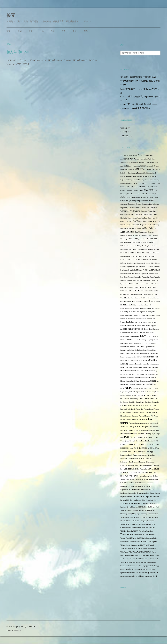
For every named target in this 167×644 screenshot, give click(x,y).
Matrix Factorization (127, 371)
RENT (141, 444)
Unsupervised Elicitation (128, 542)
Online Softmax (144, 399)
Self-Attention (126, 483)
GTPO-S (123, 294)
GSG (146, 291)
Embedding (125, 266)
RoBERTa (129, 469)
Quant (138, 437)
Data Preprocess (139, 228)
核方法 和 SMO (19, 52)
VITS (149, 542)
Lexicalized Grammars (128, 347)
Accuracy (137, 159)
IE (159, 308)
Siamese (157, 493)
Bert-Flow (141, 176)
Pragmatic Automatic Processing (146, 423)
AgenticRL (151, 163)
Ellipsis (158, 263)
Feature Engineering (142, 274)
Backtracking (132, 173)
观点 (64, 31)
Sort (132, 504)
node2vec (135, 573)
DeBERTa (124, 235)
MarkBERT (124, 367)
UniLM (139, 538)
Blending (141, 180)
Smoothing (149, 500)
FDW (153, 270)
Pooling (123, 420)
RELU (136, 444)
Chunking (124, 194)
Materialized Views (141, 367)
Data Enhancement (127, 228)
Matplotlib (155, 367)
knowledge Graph (149, 569)
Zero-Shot (147, 559)
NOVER (147, 388)
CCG (147, 183)
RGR (157, 444)
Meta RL (123, 374)
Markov (131, 367)
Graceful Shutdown (141, 298)
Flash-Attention (155, 277)
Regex (137, 458)
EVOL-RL (129, 260)
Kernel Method (80, 60)
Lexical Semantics (135, 343)
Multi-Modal (154, 381)
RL (132, 448)
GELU (128, 287)
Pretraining (131, 430)
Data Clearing (154, 225)
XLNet (123, 559)
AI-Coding (145, 155)
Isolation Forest (125, 326)
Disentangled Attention (149, 246)
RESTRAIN (147, 444)
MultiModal (124, 385)
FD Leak (148, 270)
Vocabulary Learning (149, 549)
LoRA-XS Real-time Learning (135, 353)
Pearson (129, 413)
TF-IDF (144, 517)
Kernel (52, 60)
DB (140, 221)
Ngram (138, 392)
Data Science (150, 228)
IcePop (126, 312)
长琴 (11, 16)
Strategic (141, 510)
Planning (147, 416)
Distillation (133, 249)
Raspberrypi (149, 452)
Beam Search (133, 176)
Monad (123, 381)
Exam (140, 270)
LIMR (137, 336)
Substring (144, 514)
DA (127, 221)
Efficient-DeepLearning (128, 263)
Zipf (130, 562)
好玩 (42, 31)
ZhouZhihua (124, 562)
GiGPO (152, 294)
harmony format (128, 569)
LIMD (127, 336)
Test (137, 524)
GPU (126, 291)
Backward (141, 173)
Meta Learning (152, 371)
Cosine (150, 215)
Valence (123, 545)
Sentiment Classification (128, 493)
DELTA (149, 221)
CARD (143, 183)
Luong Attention (131, 357)
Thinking (124, 136)
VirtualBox (124, 549)
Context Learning (135, 208)
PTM (154, 406)
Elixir (153, 263)
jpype (136, 569)
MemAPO (143, 371)
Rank (134, 452)
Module (153, 378)
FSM (122, 274)
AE (125, 155)
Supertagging (125, 517)
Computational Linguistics (145, 201)
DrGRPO (145, 253)
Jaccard (139, 326)
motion (129, 573)
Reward (123, 469)
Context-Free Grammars (149, 208)
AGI (135, 155)
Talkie (149, 521)
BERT (140, 169)
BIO (145, 170)
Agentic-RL (143, 163)
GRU (142, 291)
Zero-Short (139, 559)
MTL (141, 360)
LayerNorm (124, 343)
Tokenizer (150, 531)
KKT (136, 329)
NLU (133, 388)
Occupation (153, 395)
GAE (152, 284)
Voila (130, 552)
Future (148, 284)
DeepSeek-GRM (126, 242)
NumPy (123, 395)
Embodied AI (143, 267)
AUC (132, 159)
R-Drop (142, 441)
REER (131, 444)
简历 (30, 31)
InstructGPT (151, 319)
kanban (140, 569)
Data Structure (127, 232)
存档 (86, 31)
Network (132, 392)
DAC (130, 221)
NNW (141, 388)
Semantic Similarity (135, 486)
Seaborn (156, 476)
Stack (158, 507)
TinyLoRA (142, 531)
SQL (143, 473)
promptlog (132, 576)
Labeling (143, 340)
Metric (129, 374)
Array (131, 166)
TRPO (157, 517)
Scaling (141, 476)
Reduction (124, 458)
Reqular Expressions (145, 465)
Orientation (156, 402)
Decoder (137, 235)
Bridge (123, 183)
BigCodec (124, 180)
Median (137, 371)
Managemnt (154, 364)
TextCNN (145, 528)
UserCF (140, 542)
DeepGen (155, 235)
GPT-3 (154, 287)
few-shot (139, 566)
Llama (154, 350)
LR (134, 340)
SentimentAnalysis (143, 493)
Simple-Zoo (149, 497)
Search (123, 479)
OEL (138, 395)
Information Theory (134, 319)
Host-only (148, 305)
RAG (122, 444)
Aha (156, 163)
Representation (133, 465)
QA (134, 437)
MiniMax (144, 374)
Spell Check (153, 504)
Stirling (136, 510)
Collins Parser (153, 197)
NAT (147, 385)
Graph (122, 301)
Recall (130, 455)
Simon (142, 497)
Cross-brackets (142, 218)
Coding (123, 128)
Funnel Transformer (139, 284)
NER (152, 384)
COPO (136, 187)
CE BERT (153, 183)
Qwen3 (127, 441)
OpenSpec (148, 402)
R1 (147, 441)
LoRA (122, 353)
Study (134, 514)
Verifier (140, 545)
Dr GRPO (131, 253)
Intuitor (154, 322)
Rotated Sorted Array (147, 469)
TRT (122, 521)
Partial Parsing (154, 409)
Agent (136, 163)
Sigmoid (123, 497)
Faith (126, 274)
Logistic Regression (152, 353)
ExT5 (136, 270)
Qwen (122, 441)
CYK (150, 187)
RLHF (136, 448)
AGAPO (130, 155)
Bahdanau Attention (151, 173)
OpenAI (126, 402)
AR (128, 159)
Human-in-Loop (135, 308)
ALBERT (123, 159)
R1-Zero (152, 441)
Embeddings (134, 267)
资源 (75, 31)
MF (150, 357)
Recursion (151, 455)
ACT (122, 155)
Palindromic (132, 409)
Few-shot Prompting (135, 277)
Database (151, 232)
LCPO (122, 336)
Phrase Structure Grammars (129, 416)
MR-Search (134, 360)
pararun (125, 576)
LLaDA (123, 340)
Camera (123, 190)
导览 (20, 31)
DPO (125, 225)
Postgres (132, 423)
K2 (129, 329)
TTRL (134, 521)
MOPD (128, 360)
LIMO (132, 336)
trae (151, 576)
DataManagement (141, 232)
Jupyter (153, 326)
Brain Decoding (154, 180)
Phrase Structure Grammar (149, 413)
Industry (136, 315)
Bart (122, 176)
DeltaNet (123, 246)
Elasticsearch (141, 263)
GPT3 (122, 291)
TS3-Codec (128, 521)
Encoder (150, 267)
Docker (145, 249)
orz (121, 576)
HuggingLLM (125, 308)
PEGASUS (136, 406)
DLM (154, 221)
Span (136, 503)
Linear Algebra (145, 347)
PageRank (124, 409)
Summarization (153, 514)
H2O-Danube (155, 301)
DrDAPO (138, 253)
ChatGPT (149, 190)
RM (140, 448)
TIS (153, 517)
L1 (155, 332)
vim (154, 576)
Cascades (129, 190)
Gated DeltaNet (144, 294)
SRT (151, 473)
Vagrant (154, 542)
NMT (137, 388)
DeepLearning (134, 239)
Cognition (129, 197)
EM (136, 256)
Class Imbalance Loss (134, 194)
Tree (147, 535)
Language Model (153, 340)
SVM (26, 64)
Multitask (132, 385)
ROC (126, 452)
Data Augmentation (143, 225)
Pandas (146, 409)
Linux (145, 350)
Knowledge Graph (148, 332)
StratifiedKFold (150, 510)
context (128, 566)
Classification (147, 194)
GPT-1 (144, 287)
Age (132, 163)
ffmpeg (144, 566)
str (148, 576)
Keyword (134, 332)
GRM (130, 291)
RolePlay (136, 469)
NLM (122, 388)
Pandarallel (140, 409)
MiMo (139, 374)
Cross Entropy (132, 218)
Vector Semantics (132, 545)
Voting (135, 552)
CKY (127, 187)
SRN (147, 473)
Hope (143, 305)
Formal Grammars (127, 280)
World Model (154, 555)
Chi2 (155, 190)
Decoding (144, 235)
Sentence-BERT (149, 490)
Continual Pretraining (148, 211)
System (136, 517)
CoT (157, 194)
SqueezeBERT (137, 507)
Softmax (127, 504)
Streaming (124, 514)
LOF (131, 340)
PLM (142, 406)
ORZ (148, 395)
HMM (122, 305)
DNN (159, 221)
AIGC (152, 155)
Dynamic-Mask (125, 256)
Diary (138, 246)
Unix (155, 538)
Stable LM (152, 507)
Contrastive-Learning (127, 215)
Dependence (131, 246)
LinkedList (139, 350)
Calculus (155, 187)
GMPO (137, 287)
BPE (159, 170)
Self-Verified (136, 483)
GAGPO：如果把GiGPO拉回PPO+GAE (138, 77)
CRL (144, 187)
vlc (156, 576)
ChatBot (141, 190)
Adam (128, 163)
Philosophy (136, 413)
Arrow (136, 166)
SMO (19, 64)
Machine (146, 360)
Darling (133, 225)
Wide (137, 555)
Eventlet (131, 270)
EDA (133, 256)
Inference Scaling (145, 315)
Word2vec (142, 555)
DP (121, 225)
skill (139, 576)
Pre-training (140, 426)
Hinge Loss (137, 305)
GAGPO (157, 284)
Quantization (145, 437)
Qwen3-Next (134, 441)
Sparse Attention (143, 504)
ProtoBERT (141, 434)
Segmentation (140, 479)
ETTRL (123, 260)
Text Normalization (135, 528)
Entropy (157, 266)
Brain (147, 180)
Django (139, 249)
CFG (158, 183)
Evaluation (124, 270)
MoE (136, 378)
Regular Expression (146, 458)
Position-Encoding (132, 420)
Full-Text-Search (146, 280)
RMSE (150, 448)
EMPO (144, 256)
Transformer (127, 534)
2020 (9, 44)
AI (139, 155)
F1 (144, 270)
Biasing (154, 176)
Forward (137, 280)
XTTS (127, 559)
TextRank (152, 528)
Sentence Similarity (137, 490)
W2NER (140, 552)
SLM (135, 473)
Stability (145, 507)
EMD (140, 256)
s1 (137, 576)
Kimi (139, 332)
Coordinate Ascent (38, 60)
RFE (153, 444)
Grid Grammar (137, 301)
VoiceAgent (124, 552)
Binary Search (133, 180)
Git (156, 294)
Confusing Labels (148, 204)
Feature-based (154, 274)
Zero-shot (155, 559)
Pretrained (124, 430)
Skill (128, 500)
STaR (126, 476)
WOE (146, 552)
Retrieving (156, 465)
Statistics (129, 510)
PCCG (126, 406)
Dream (150, 253)
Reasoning (124, 455)
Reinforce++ (125, 462)
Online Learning (133, 399)
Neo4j (127, 392)
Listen (149, 350)
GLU (132, 287)
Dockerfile (124, 253)
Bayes (126, 176)
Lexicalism (145, 343)
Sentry (152, 493)
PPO (150, 406)
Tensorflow (132, 524)
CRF (140, 187)
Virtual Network (149, 545)
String (130, 514)
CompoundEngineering (128, 201)
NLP (128, 388)
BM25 (155, 170)
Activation (144, 159)
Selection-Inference (152, 479)
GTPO (156, 291)
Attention (142, 166)
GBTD (123, 287)
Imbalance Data (134, 312)
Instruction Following (129, 322)
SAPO (122, 473)
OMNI (143, 395)
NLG (156, 385)
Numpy (134, 395)
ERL (149, 256)
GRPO (136, 291)
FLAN (158, 270)
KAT (132, 329)
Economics (144, 260)
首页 (8, 31)
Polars (156, 416)
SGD (131, 473)
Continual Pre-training (130, 211)
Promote (128, 434)
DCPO (144, 221)
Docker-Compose (153, 249)
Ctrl (157, 218)
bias (155, 562)
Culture (123, 221)
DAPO (136, 221)
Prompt (134, 434)
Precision (149, 427)
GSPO (151, 291)
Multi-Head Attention (143, 381)
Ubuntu (134, 538)
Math (149, 367)
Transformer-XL (140, 535)
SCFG (127, 473)
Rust (157, 469)
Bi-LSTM (148, 176)
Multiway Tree (140, 385)
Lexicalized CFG (154, 343)
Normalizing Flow (152, 392)
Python (128, 437)
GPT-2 (149, 287)
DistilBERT (124, 249)
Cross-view (151, 218)
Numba (129, 395)
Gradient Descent (154, 298)
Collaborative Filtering (141, 197)
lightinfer (123, 573)
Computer (124, 204)
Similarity (136, 497)
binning (123, 566)
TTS (139, 521)
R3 (157, 441)
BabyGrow (124, 173)
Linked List (131, 350)
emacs (133, 566)
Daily (129, 225)
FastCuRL (131, 274)
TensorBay (124, 524)
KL (139, 329)
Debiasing (131, 235)
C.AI (136, 183)
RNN (122, 452)
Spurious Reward (126, 507)
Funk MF (129, 284)
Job (149, 326)
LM (127, 340)
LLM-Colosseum (153, 336)
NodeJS (143, 392)
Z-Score (133, 559)
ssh (146, 576)
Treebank (152, 535)
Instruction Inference (144, 322)
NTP (152, 388)
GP (141, 287)
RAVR (126, 444)
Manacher (146, 364)
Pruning (148, 434)
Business (129, 183)
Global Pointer (125, 298)
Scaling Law (148, 476)
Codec (123, 197)
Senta (143, 486)
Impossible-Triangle (146, 312)
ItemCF (134, 326)
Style (139, 514)
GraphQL (129, 301)
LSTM (138, 340)
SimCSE (129, 497)
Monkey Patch (130, 381)
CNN (132, 187)
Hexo (18, 630)
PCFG (130, 406)
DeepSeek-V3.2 (137, 242)
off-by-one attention (152, 573)
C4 (139, 183)
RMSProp (156, 448)
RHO (122, 448)
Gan (128, 294)
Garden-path (134, 294)
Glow (132, 298)
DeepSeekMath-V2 (149, 242)
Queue (156, 437)
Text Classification (145, 524)
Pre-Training (130, 427)
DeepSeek (153, 239)
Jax (147, 326)
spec (143, 576)
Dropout (156, 253)
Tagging (144, 521)
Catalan (135, 190)
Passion (123, 413)
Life (138, 346)
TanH (153, 521)
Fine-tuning (146, 277)
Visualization (133, 549)
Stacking (123, 510)
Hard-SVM (129, 305)
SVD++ (131, 476)
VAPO (145, 542)
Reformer (131, 458)
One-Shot (124, 399)
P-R (122, 406)
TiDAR (136, 531)
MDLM (140, 357)
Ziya (134, 562)
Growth (147, 301)
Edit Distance (153, 260)
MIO (153, 357)
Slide (143, 500)
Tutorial (128, 538)
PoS (152, 416)
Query (151, 437)
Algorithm (125, 166)
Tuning (123, 538)
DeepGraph (124, 239)
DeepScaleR (144, 239)
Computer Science (134, 204)
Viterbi (140, 549)
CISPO (123, 187)
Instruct (144, 319)
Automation (132, 170)
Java (144, 326)
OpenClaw (132, 402)
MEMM (145, 357)
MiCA (134, 374)
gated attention (152, 566)
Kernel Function (65, 60)
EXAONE (137, 260)
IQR (122, 312)
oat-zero (142, 573)
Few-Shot (124, 277)
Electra (148, 263)
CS (147, 187)
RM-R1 (145, 448)
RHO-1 (127, 448)
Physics (141, 416)
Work (148, 555)
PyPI (122, 437)
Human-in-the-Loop (148, 308)
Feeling (23, 60)
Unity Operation (147, 538)
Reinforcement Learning (137, 462)
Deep (150, 235)
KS (142, 329)
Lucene (123, 357)
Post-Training (143, 420)
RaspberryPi (141, 452)
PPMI (147, 406)
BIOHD (150, 170)
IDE (156, 308)
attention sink (148, 562)
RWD (130, 452)
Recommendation (140, 455)
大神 (53, 31)
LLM (143, 336)
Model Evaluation (144, 378)
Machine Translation (136, 364)
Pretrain (156, 427)
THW (149, 517)
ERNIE (153, 256)
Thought (130, 531)
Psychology (156, 434)
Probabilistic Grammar (143, 430)
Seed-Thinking (130, 479)
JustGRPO (124, 329)
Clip (153, 194)
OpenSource (140, 402)
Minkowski (130, 378)
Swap (131, 517)
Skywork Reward (136, 500)
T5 (140, 517)
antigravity (140, 562)
